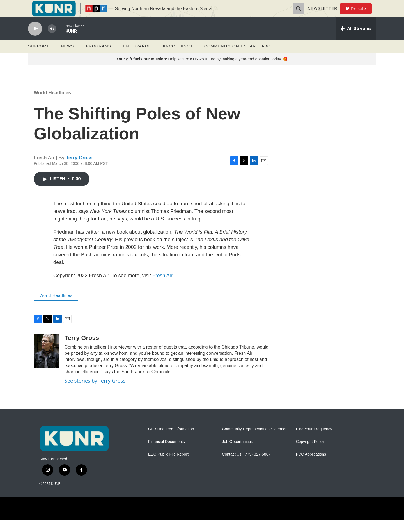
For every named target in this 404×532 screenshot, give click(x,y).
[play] (35, 41)
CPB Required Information (171, 441)
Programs (98, 58)
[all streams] (356, 41)
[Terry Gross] (46, 363)
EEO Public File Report (168, 466)
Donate (362, 15)
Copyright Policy (310, 454)
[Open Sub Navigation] (53, 58)
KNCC (169, 58)
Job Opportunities (237, 454)
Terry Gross (79, 170)
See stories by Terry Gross (95, 393)
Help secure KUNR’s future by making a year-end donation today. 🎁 (202, 71)
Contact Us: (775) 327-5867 (246, 466)
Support (38, 58)
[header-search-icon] (301, 15)
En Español (137, 58)
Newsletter (325, 15)
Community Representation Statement (255, 441)
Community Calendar (230, 58)
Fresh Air (162, 288)
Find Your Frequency (314, 441)
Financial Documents (167, 454)
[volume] (52, 41)
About (269, 58)
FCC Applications (311, 466)
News (67, 58)
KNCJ (186, 58)
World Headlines (52, 105)
